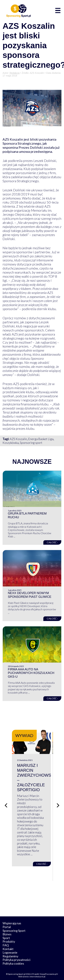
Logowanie (10, 950)
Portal (7, 924)
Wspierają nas (12, 920)
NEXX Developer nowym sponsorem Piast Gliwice (30, 595)
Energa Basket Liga (41, 439)
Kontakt (8, 946)
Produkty (9, 939)
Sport (6, 935)
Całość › (52, 542)
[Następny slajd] (58, 804)
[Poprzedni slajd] (6, 804)
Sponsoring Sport (14, 928)
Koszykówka (11, 443)
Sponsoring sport (31, 443)
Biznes (7, 931)
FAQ (6, 942)
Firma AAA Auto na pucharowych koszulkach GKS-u (31, 673)
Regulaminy (10, 953)
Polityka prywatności (16, 957)
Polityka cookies (13, 960)
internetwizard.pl (37, 973)
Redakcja (15, 73)
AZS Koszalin (18, 439)
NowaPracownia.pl (48, 971)
